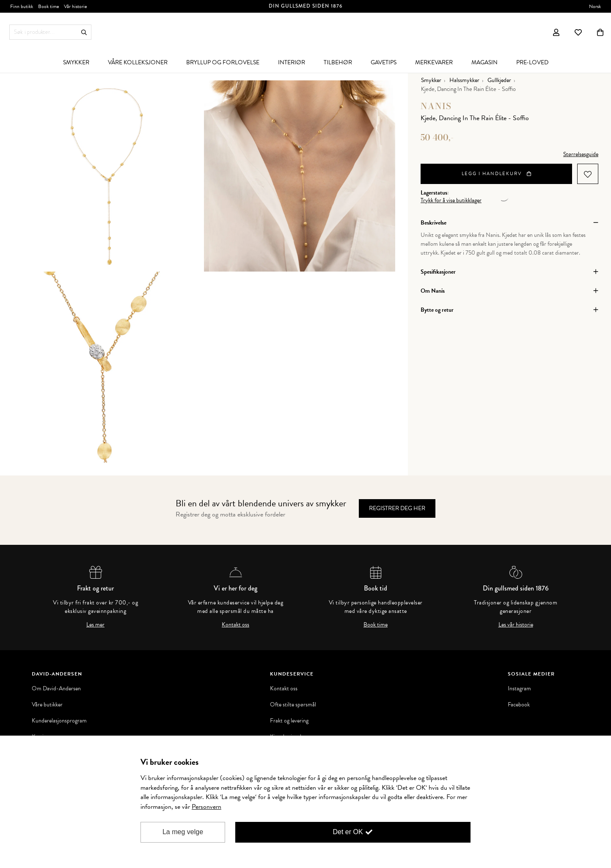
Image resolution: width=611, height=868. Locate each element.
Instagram (519, 689)
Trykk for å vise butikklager (451, 201)
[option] (108, 176)
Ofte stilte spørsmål (293, 705)
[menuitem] (76, 62)
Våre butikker (47, 705)
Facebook (519, 705)
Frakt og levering (289, 721)
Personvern (206, 807)
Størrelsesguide (581, 154)
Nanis (436, 106)
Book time (376, 625)
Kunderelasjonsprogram (59, 721)
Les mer (95, 625)
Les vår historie (516, 625)
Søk (84, 32)
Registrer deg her (397, 508)
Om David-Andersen (56, 689)
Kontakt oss (235, 625)
